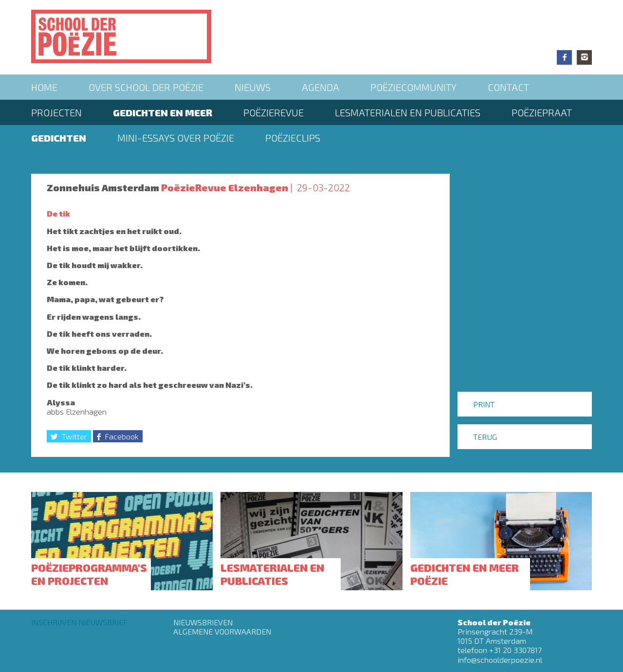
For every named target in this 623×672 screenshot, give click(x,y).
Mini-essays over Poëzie (176, 138)
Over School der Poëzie (146, 87)
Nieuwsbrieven (203, 622)
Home (44, 87)
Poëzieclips (293, 138)
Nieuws (253, 87)
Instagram (584, 57)
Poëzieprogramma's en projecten (89, 574)
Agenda (321, 87)
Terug (485, 437)
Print (484, 404)
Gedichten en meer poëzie (465, 574)
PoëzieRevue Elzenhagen (225, 187)
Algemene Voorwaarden (222, 631)
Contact (508, 87)
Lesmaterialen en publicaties (408, 112)
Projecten (56, 112)
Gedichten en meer (163, 112)
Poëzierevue (274, 112)
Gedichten (59, 138)
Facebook (564, 57)
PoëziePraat (542, 112)
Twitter (74, 436)
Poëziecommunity (413, 87)
